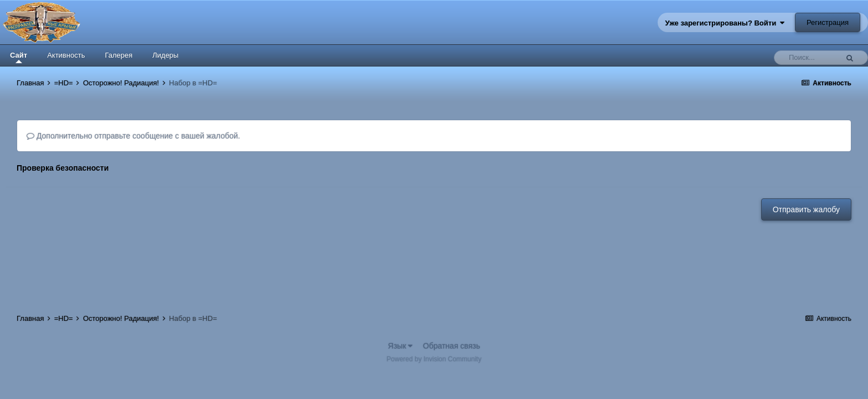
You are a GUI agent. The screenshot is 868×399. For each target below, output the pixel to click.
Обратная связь (451, 346)
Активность (66, 55)
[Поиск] (809, 58)
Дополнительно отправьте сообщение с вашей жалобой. (133, 136)
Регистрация (828, 22)
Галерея (118, 55)
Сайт (19, 57)
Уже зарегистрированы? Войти (725, 23)
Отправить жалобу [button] (806, 209)
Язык (401, 346)
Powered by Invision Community (434, 359)
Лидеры (165, 55)
